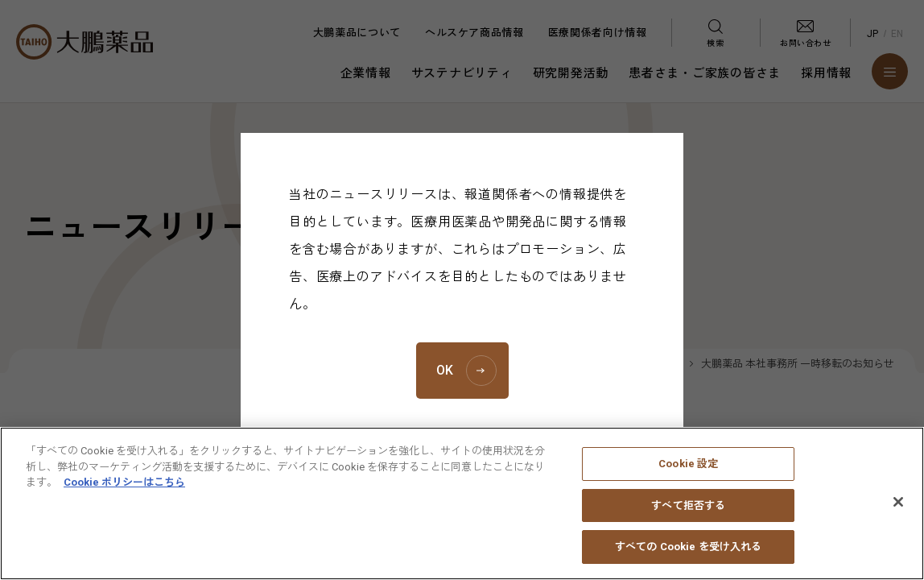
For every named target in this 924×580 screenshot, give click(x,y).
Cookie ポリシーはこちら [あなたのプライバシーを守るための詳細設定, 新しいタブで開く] (124, 493)
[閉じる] (898, 513)
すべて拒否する (688, 517)
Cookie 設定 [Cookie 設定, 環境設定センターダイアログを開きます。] (688, 475)
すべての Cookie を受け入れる (688, 559)
